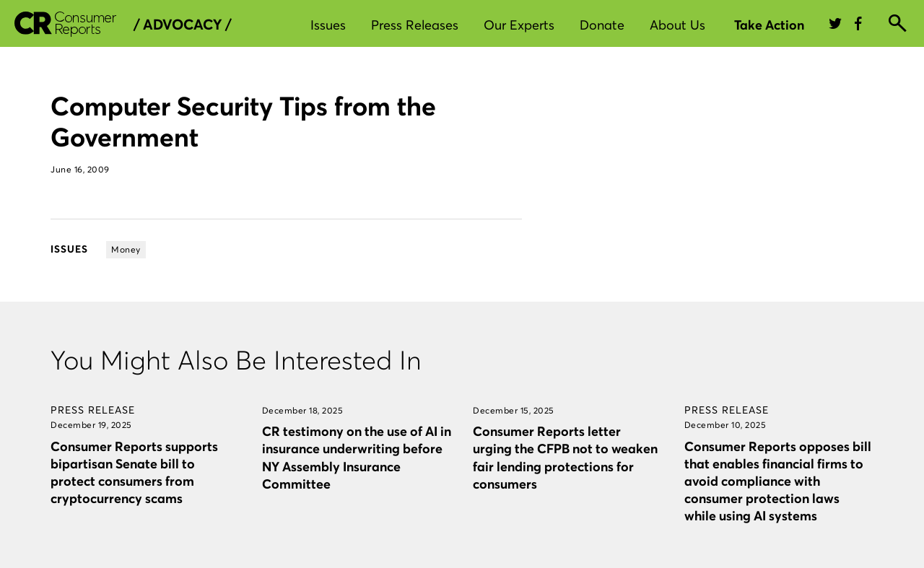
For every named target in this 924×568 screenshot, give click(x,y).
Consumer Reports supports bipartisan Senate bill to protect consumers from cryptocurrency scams (134, 472)
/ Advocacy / (182, 25)
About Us (677, 25)
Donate (602, 25)
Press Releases (415, 25)
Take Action (769, 25)
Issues (328, 25)
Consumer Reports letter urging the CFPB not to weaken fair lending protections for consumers (565, 457)
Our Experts (519, 25)
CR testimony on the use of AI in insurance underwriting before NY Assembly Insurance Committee (357, 457)
